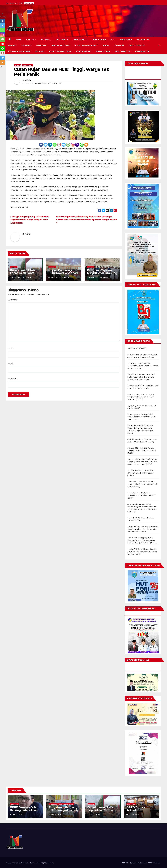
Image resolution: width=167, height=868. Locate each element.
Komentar (13, 300)
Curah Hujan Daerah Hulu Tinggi (50, 83)
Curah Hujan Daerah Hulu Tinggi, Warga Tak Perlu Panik (62, 72)
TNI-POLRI (119, 45)
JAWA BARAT (80, 40)
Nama (11, 348)
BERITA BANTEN (123, 51)
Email (11, 363)
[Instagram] (73, 145)
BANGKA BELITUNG (61, 45)
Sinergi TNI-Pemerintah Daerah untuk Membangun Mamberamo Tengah (142, 551)
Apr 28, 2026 (17, 814)
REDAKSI (40, 51)
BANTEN (31, 40)
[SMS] (68, 145)
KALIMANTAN (143, 40)
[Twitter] (46, 145)
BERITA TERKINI (154, 863)
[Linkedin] (50, 145)
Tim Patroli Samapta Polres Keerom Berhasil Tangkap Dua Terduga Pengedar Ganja (141, 540)
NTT (113, 40)
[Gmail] (59, 145)
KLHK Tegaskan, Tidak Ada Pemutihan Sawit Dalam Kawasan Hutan (143, 366)
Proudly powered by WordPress (17, 863)
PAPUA (106, 45)
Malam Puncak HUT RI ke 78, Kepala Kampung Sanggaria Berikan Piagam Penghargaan (141, 428)
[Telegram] (64, 145)
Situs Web (13, 378)
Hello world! (133, 348)
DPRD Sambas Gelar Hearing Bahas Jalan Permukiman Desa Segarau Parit (24, 812)
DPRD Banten (142, 51)
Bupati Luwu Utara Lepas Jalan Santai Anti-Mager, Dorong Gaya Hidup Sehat (23, 274)
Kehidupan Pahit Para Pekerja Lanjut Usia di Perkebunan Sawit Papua (143, 484)
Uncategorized (137, 45)
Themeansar (49, 863)
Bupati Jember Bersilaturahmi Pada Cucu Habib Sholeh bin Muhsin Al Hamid (141, 377)
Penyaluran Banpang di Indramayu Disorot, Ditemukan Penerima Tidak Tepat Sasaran (63, 812)
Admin (28, 80)
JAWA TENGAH (99, 40)
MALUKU (12, 45)
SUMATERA (41, 45)
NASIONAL (46, 40)
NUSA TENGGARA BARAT (86, 45)
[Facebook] (41, 145)
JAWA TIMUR (126, 40)
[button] (159, 45)
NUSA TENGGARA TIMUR (60, 51)
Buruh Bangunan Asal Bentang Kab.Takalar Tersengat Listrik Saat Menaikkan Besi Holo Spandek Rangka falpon (86, 220)
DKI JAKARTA (62, 40)
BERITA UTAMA (83, 51)
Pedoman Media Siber (19, 51)
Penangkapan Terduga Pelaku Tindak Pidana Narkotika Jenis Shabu (141, 417)
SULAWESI (26, 45)
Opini (19, 40)
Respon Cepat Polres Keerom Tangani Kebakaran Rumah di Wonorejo (141, 397)
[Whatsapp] (55, 145)
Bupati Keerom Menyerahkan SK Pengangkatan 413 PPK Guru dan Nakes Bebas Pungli (142, 462)
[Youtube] (3, 44)
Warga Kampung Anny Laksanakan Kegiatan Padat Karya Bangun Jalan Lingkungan (30, 220)
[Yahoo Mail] (77, 145)
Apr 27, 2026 (95, 814)
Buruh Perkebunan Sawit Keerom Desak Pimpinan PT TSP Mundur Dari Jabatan (143, 529)
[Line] (82, 145)
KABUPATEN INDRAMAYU (66, 804)
